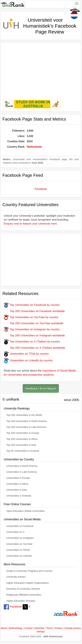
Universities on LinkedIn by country (28, 360)
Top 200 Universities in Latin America (26, 427)
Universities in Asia (17, 490)
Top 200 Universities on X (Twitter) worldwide (34, 348)
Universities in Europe (18, 478)
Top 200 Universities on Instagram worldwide (34, 335)
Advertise (39, 628)
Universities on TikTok (18, 550)
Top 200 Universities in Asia (21, 445)
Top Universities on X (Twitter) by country (32, 342)
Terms (49, 628)
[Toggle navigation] (77, 3)
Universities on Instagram (20, 538)
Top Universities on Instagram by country (32, 329)
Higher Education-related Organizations (28, 583)
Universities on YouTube (19, 544)
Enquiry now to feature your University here (30, 224)
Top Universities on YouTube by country (31, 317)
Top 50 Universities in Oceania (23, 451)
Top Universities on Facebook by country (32, 305)
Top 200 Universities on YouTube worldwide (34, 323)
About (4, 628)
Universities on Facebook (20, 526)
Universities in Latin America (22, 472)
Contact (28, 628)
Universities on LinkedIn (19, 556)
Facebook (41, 189)
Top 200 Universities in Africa (22, 439)
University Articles (16, 577)
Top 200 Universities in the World (24, 415)
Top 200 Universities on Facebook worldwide (34, 311)
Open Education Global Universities (26, 511)
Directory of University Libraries (23, 589)
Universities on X (15, 532)
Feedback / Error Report (41, 388)
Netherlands (34, 147)
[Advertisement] (41, 69)
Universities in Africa (17, 484)
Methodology (16, 628)
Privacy (59, 628)
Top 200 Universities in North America (27, 421)
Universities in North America (22, 466)
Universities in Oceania (19, 496)
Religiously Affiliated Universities (24, 595)
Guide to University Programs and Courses (29, 571)
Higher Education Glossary (21, 601)
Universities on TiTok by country (26, 354)
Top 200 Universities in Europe (23, 433)
